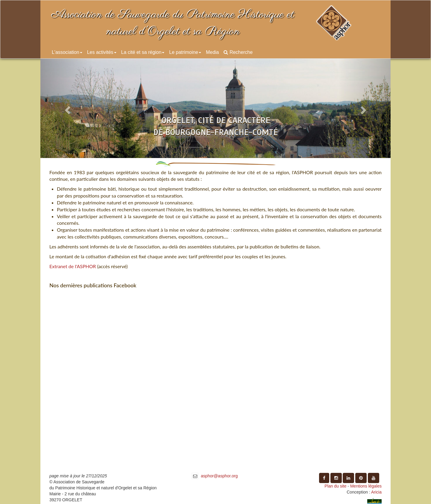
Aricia (376, 492)
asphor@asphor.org (219, 476)
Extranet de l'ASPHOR (73, 266)
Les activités (102, 52)
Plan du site (335, 486)
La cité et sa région (143, 52)
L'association (67, 52)
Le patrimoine (185, 52)
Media (212, 52)
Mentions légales (366, 486)
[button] (67, 108)
